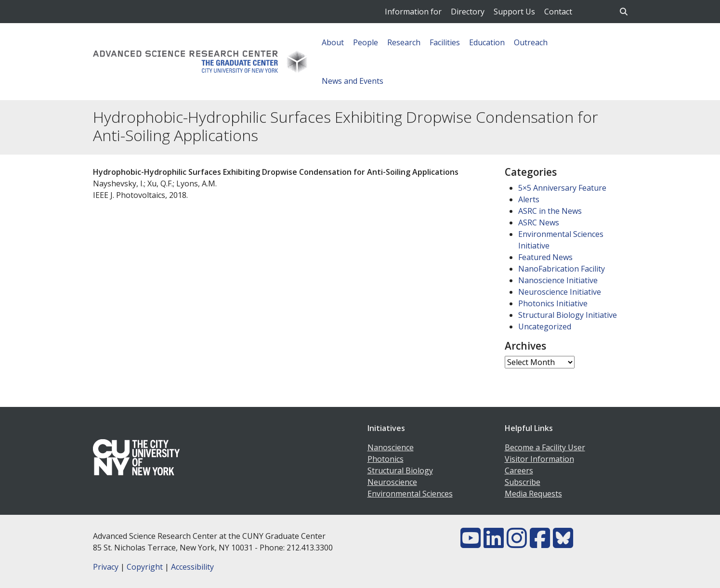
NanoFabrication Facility (562, 269)
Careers (519, 470)
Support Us (514, 12)
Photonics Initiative (553, 303)
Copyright (145, 567)
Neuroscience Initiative (560, 292)
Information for (413, 12)
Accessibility (192, 567)
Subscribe (523, 482)
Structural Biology (400, 470)
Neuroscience (392, 482)
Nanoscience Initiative (558, 280)
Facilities (445, 42)
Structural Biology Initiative (568, 315)
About (333, 42)
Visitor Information (539, 459)
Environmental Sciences (410, 494)
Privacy (106, 567)
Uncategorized (545, 327)
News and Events (353, 81)
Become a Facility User (545, 447)
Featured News (545, 257)
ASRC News (539, 222)
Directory (468, 12)
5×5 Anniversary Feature (562, 188)
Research (404, 42)
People (366, 42)
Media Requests (533, 494)
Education (487, 42)
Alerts (529, 199)
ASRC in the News (550, 211)
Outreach (531, 42)
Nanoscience (391, 447)
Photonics (386, 459)
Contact (558, 12)
